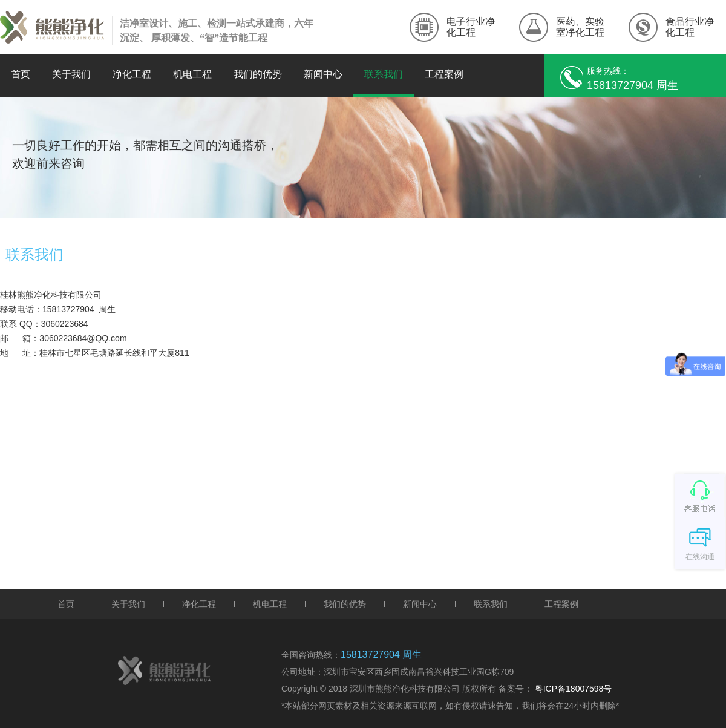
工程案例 (444, 74)
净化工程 (132, 74)
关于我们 (71, 74)
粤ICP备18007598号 (574, 689)
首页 (21, 74)
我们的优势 (258, 74)
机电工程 (192, 74)
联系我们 (384, 74)
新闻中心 (323, 74)
